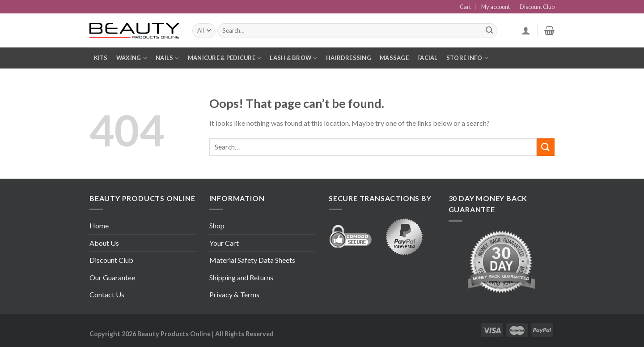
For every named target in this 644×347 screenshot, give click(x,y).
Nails (167, 58)
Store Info (467, 58)
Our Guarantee (112, 277)
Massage (394, 58)
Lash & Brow (293, 58)
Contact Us (107, 294)
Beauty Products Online (174, 334)
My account (496, 7)
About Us (104, 243)
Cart (465, 7)
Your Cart (224, 243)
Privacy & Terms (234, 294)
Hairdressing (349, 58)
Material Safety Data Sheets (252, 260)
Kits (101, 58)
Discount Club (537, 7)
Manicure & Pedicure (225, 58)
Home (99, 225)
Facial (428, 58)
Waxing (132, 58)
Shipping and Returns (241, 277)
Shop (217, 225)
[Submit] (546, 147)
